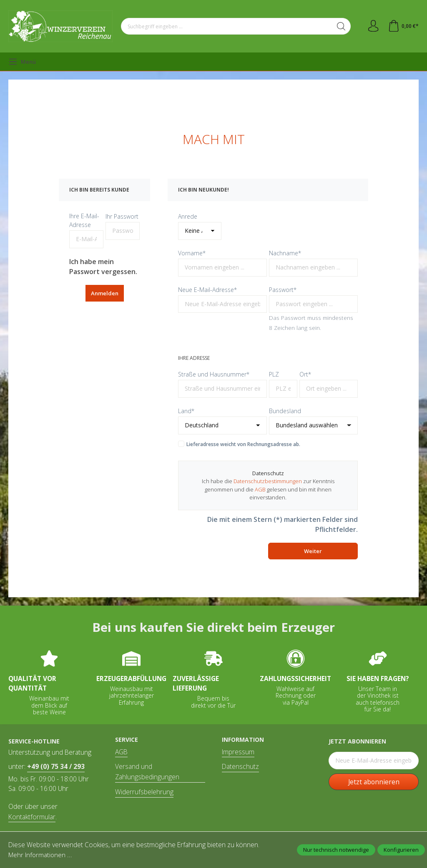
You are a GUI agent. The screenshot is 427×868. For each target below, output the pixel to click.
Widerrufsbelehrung (144, 792)
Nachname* (285, 253)
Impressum (238, 752)
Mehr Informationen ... (40, 855)
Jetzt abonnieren (374, 782)
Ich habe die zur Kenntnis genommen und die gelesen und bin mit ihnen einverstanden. (268, 489)
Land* (186, 411)
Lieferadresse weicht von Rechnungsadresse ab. (243, 444)
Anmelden (105, 293)
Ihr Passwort (122, 216)
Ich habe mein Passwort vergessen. (103, 267)
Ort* (305, 374)
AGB (260, 489)
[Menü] (22, 62)
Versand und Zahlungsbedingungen (147, 772)
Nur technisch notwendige (336, 850)
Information (243, 740)
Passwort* (283, 290)
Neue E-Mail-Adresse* (207, 290)
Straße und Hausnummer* (214, 374)
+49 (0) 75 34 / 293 (56, 766)
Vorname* (192, 253)
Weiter (313, 551)
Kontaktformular (32, 817)
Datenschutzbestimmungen (268, 481)
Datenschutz (240, 766)
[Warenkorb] (403, 26)
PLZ (274, 374)
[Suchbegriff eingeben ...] (226, 26)
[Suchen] (340, 26)
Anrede (188, 216)
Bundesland (285, 411)
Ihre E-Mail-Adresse (84, 220)
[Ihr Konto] (372, 26)
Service (127, 740)
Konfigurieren (401, 850)
